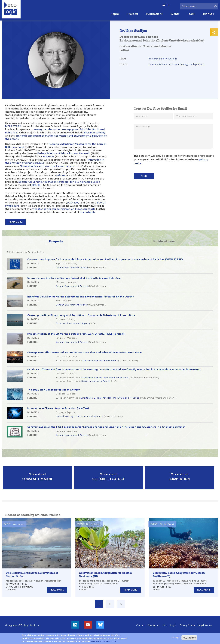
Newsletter (154, 625)
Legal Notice (205, 625)
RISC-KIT (37, 185)
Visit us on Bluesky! (100, 624)
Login (174, 625)
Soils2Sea (62, 176)
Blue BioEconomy (95, 133)
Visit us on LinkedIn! (75, 624)
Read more (57, 590)
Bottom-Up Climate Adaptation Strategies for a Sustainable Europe (59, 182)
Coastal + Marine (158, 65)
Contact (140, 625)
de (168, 6)
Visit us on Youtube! (88, 624)
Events (175, 14)
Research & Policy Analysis (163, 59)
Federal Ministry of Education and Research (64, 154)
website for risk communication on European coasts (64, 209)
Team (191, 14)
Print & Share (214, 32)
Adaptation (197, 65)
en (163, 6)
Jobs (165, 625)
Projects (133, 14)
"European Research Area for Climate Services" (48, 166)
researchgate (88, 212)
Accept (176, 638)
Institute (208, 14)
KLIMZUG (49, 157)
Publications (154, 14)
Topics (115, 14)
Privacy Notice (187, 625)
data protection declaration (104, 642)
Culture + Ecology (179, 65)
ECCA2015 (73, 203)
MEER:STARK (13, 126)
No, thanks (189, 638)
